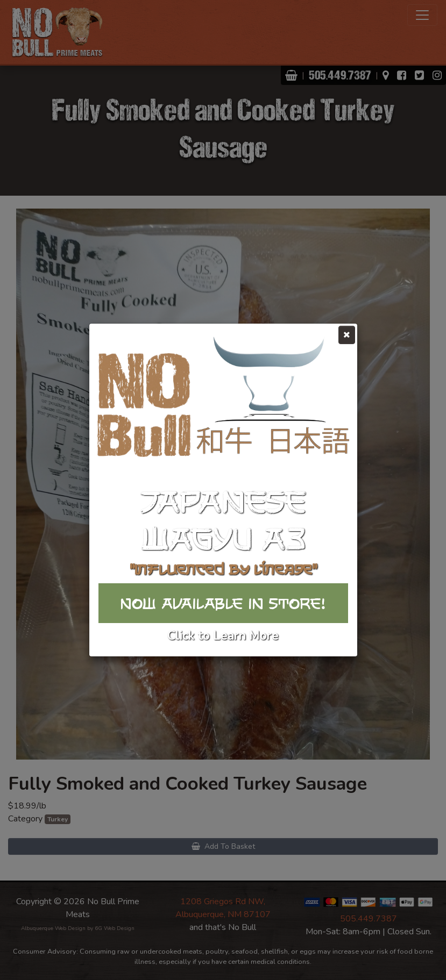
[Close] (347, 335)
